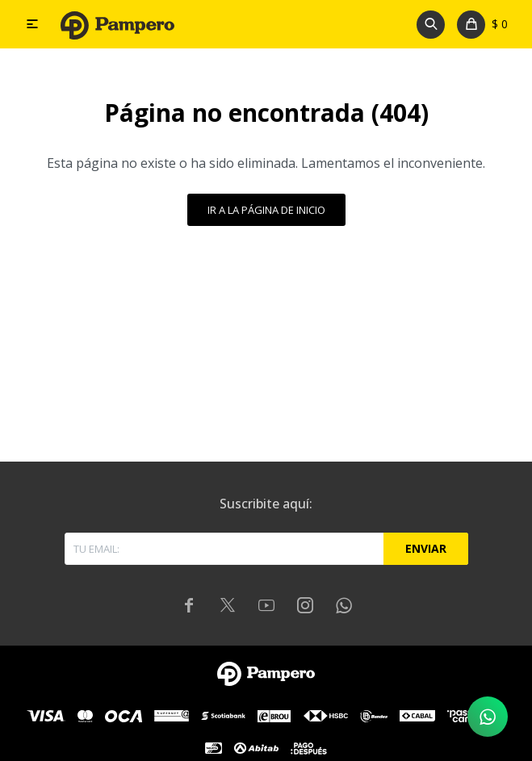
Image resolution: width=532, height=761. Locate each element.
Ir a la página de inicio (266, 210)
